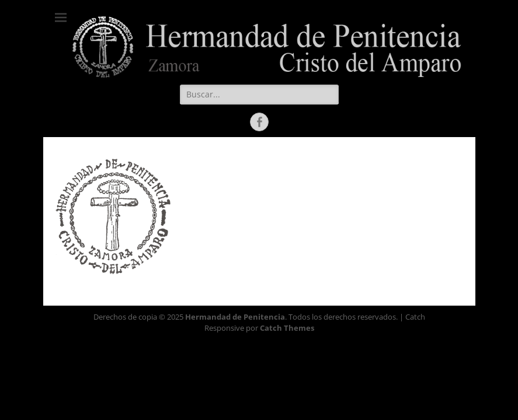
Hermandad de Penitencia (235, 317)
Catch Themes (287, 328)
